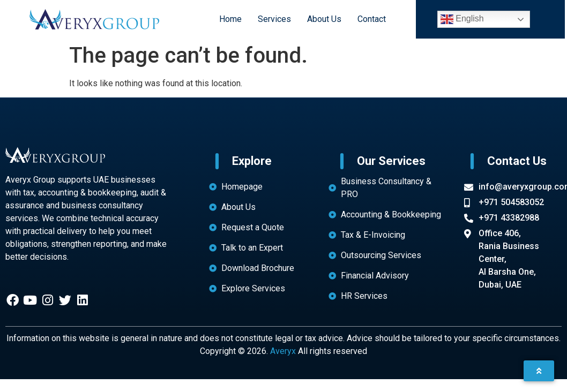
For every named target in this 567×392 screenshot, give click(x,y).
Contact (371, 19)
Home (229, 19)
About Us (323, 19)
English (462, 19)
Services (273, 19)
